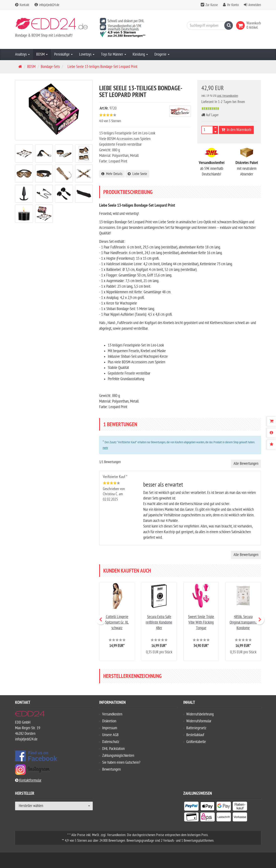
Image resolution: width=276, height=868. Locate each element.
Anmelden (255, 5)
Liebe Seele (137, 174)
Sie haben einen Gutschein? (121, 763)
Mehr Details (112, 174)
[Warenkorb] (271, 421)
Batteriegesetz (196, 728)
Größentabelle (196, 742)
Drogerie (162, 54)
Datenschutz (111, 742)
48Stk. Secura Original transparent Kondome (243, 622)
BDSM (42, 54)
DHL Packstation (113, 749)
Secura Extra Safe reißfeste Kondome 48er (159, 622)
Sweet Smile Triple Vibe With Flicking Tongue (201, 622)
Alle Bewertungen (246, 464)
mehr (105, 448)
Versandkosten (112, 714)
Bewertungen (111, 769)
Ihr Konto (233, 5)
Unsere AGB (110, 735)
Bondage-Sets (50, 67)
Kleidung (140, 54)
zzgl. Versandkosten (228, 96)
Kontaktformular (28, 780)
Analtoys (22, 54)
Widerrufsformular (199, 721)
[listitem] (191, 807)
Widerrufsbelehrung (200, 714)
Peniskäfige (63, 54)
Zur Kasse (212, 5)
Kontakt (22, 5)
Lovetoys (87, 54)
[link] (241, 25)
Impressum (110, 728)
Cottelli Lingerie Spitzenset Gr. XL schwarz (117, 622)
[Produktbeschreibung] (271, 433)
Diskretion (109, 721)
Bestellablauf (195, 735)
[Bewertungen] (271, 445)
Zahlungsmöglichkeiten (118, 756)
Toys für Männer (114, 54)
